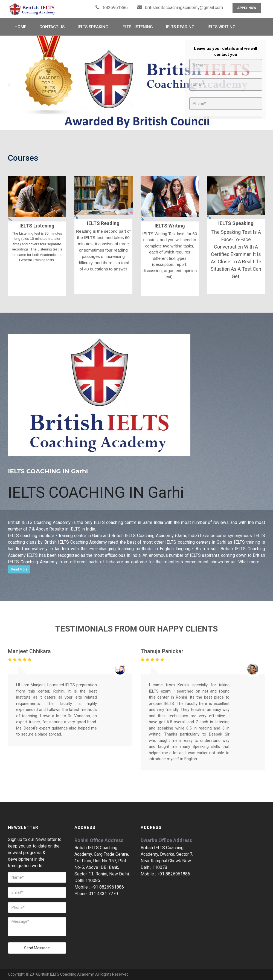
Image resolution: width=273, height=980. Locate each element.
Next (264, 85)
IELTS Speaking (93, 27)
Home (20, 27)
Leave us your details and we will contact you (226, 52)
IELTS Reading (180, 27)
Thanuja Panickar (162, 651)
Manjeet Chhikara (29, 651)
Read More (19, 569)
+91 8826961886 (107, 887)
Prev (9, 85)
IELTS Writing (222, 27)
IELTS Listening (137, 27)
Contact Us (52, 27)
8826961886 (115, 8)
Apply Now (247, 8)
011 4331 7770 (103, 894)
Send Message (37, 948)
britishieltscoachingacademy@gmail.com (184, 8)
